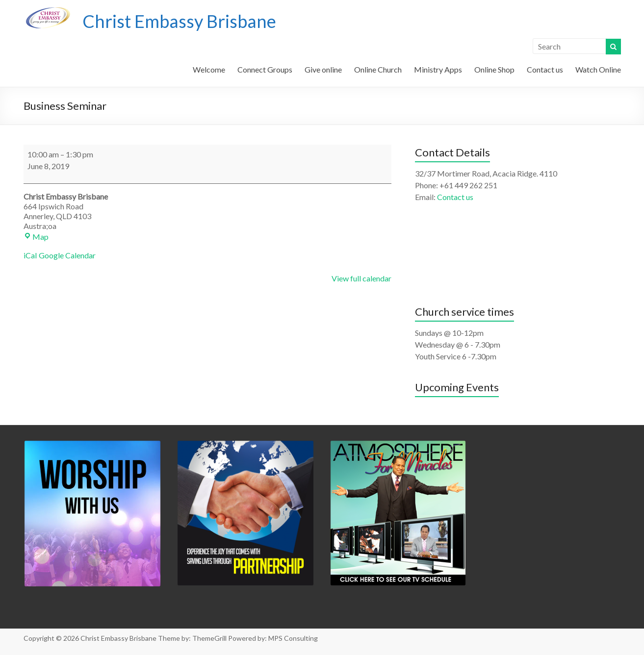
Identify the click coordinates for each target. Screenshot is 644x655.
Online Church (378, 69)
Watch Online (598, 69)
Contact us (545, 69)
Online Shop (494, 69)
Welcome (209, 69)
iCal (30, 255)
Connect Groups (265, 69)
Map (36, 237)
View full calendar (361, 278)
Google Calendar (67, 255)
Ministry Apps (438, 69)
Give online (323, 69)
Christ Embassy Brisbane (179, 21)
